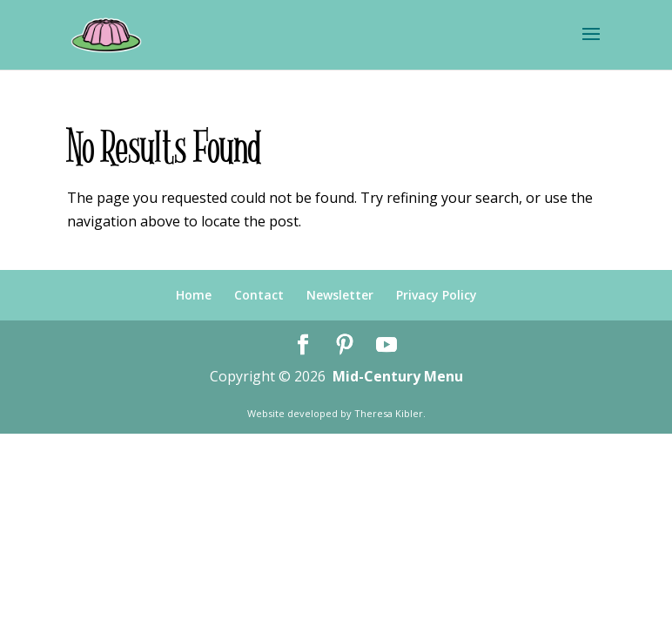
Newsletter (340, 295)
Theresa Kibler (389, 413)
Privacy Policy (437, 295)
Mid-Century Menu (398, 376)
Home (194, 295)
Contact (259, 295)
